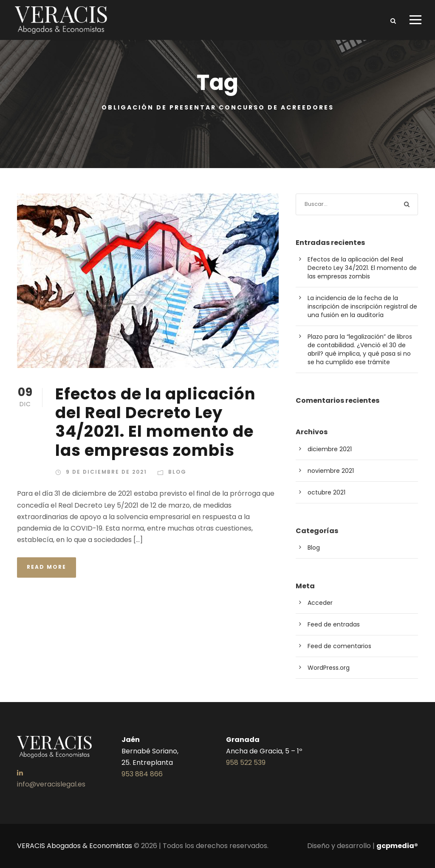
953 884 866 (142, 774)
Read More (47, 567)
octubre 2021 (326, 492)
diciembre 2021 (330, 449)
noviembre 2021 (331, 471)
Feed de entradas (334, 624)
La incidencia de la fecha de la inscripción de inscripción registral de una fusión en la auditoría (362, 306)
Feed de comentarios (339, 646)
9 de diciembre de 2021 (106, 472)
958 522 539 (246, 763)
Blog (177, 472)
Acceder (320, 603)
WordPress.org (329, 668)
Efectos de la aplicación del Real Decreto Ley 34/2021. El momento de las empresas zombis (155, 422)
